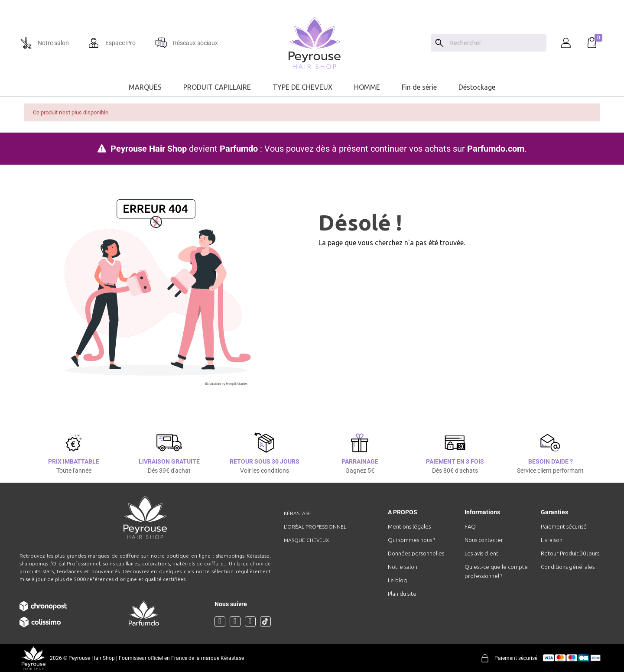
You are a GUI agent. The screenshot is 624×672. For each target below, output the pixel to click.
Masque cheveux (306, 540)
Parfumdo (239, 149)
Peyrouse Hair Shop (149, 149)
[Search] (439, 43)
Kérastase (297, 513)
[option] (312, 3)
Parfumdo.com (496, 149)
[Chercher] (496, 43)
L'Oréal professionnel (315, 527)
